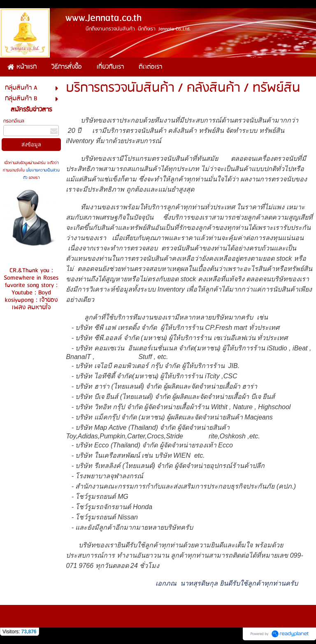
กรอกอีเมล (14, 121)
